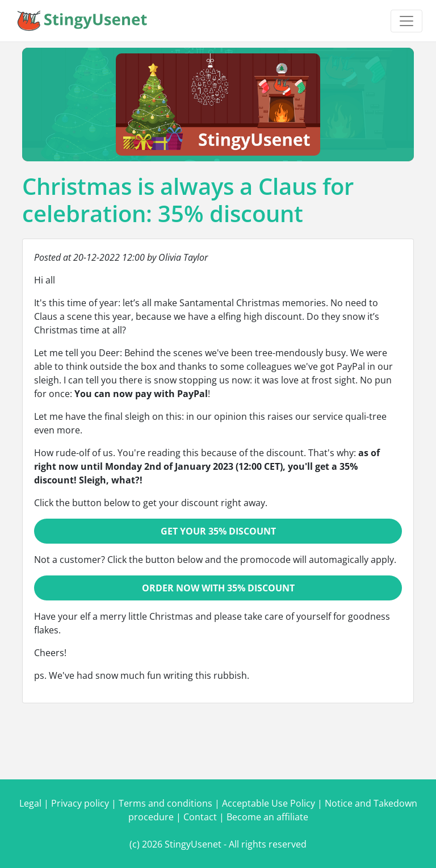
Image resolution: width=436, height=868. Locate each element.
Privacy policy (80, 803)
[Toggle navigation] (406, 21)
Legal (30, 803)
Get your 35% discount (218, 531)
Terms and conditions (165, 803)
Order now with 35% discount (218, 588)
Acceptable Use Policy (269, 803)
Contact (200, 817)
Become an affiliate (267, 817)
